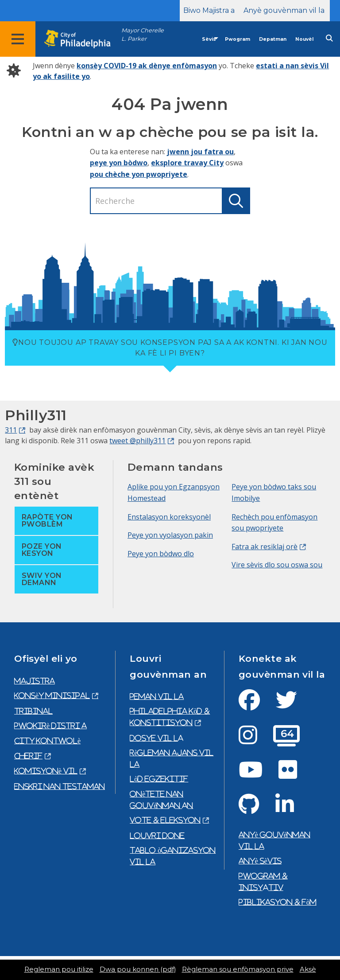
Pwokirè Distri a (50, 726)
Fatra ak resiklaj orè (265, 547)
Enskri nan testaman (60, 786)
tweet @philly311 (137, 441)
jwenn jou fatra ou (200, 152)
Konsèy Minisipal (52, 695)
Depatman (273, 39)
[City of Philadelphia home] (82, 39)
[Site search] (329, 38)
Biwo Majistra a (209, 10)
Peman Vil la (157, 696)
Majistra (35, 681)
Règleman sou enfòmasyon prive (238, 969)
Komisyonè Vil (46, 771)
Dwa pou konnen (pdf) (138, 969)
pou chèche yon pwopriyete (139, 174)
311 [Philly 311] (11, 430)
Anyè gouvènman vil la (284, 10)
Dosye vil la (156, 738)
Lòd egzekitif (159, 779)
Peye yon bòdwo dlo (161, 554)
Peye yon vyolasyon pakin (170, 535)
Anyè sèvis (260, 861)
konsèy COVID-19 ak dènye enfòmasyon (147, 66)
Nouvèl (304, 39)
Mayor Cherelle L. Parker (143, 35)
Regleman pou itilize (59, 969)
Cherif (28, 756)
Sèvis (209, 39)
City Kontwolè (47, 741)
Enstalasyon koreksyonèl (169, 517)
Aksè (308, 969)
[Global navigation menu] (18, 39)
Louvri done (157, 836)
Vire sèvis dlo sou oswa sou (277, 565)
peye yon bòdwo (119, 163)
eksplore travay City (187, 163)
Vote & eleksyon (165, 820)
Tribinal (33, 711)
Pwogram (238, 39)
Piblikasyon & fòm (278, 902)
